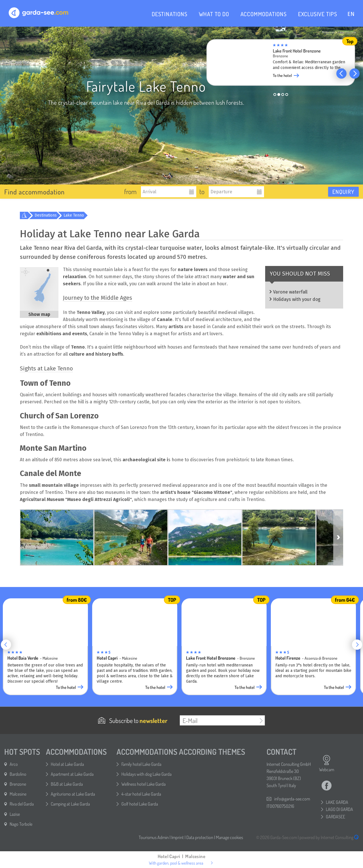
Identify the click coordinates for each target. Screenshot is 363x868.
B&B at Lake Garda (67, 784)
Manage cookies (229, 837)
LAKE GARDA (337, 802)
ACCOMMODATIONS (264, 14)
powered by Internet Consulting (329, 837)
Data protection (200, 837)
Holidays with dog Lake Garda (146, 774)
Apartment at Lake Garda (72, 774)
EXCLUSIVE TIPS (318, 14)
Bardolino (18, 774)
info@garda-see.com (292, 799)
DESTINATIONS (170, 14)
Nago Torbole (21, 824)
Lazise (15, 814)
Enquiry (343, 192)
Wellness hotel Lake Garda (143, 784)
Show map (39, 314)
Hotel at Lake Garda (67, 764)
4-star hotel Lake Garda (141, 794)
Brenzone (18, 784)
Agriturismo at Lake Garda (73, 794)
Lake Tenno (74, 215)
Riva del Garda (22, 804)
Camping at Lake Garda (70, 804)
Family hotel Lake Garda (141, 764)
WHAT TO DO (214, 14)
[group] (281, 64)
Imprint (178, 837)
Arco (14, 764)
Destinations (46, 215)
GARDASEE (335, 817)
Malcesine (18, 794)
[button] (341, 74)
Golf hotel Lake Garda (140, 804)
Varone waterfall (290, 292)
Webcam (327, 764)
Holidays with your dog (297, 299)
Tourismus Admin (154, 837)
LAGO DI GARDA (339, 809)
